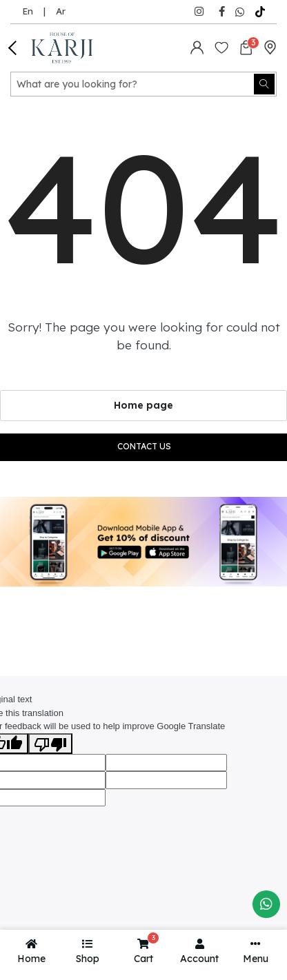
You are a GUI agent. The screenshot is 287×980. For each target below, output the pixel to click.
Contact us (144, 446)
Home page (143, 405)
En (28, 11)
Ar (61, 11)
